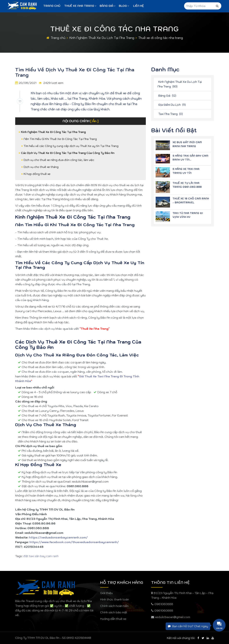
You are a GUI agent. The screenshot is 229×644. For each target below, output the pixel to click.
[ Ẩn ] (94, 121)
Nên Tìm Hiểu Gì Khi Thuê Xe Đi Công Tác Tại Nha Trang (60, 139)
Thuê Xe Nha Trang (80, 6)
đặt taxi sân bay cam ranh (41, 556)
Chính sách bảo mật (114, 612)
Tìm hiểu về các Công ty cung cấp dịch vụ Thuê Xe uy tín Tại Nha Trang (71, 146)
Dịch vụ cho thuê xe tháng (41, 167)
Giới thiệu (106, 593)
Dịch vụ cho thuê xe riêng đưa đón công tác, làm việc (59, 160)
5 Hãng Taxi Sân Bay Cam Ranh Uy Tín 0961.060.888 (191, 160)
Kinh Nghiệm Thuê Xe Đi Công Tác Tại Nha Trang (53, 132)
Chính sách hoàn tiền (114, 606)
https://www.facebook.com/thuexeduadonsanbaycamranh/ (74, 542)
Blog (124, 6)
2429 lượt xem (53, 83)
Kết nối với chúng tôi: (181, 638)
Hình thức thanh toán (115, 599)
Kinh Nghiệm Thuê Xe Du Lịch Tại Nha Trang (102, 38)
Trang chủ (52, 6)
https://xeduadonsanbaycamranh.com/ (58, 537)
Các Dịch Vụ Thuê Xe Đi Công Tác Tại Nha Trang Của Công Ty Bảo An (68, 153)
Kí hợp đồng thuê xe (37, 174)
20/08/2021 (28, 83)
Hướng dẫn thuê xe (113, 619)
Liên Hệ (138, 6)
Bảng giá (108, 6)
